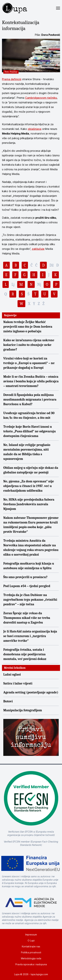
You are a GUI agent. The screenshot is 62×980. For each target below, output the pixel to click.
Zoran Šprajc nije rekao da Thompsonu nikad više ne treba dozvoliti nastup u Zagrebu (27, 618)
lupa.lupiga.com (39, 974)
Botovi (8, 701)
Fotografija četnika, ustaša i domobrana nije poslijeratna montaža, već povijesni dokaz (25, 654)
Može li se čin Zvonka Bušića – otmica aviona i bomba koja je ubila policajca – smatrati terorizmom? (31, 381)
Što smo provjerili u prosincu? (25, 577)
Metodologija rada (31, 958)
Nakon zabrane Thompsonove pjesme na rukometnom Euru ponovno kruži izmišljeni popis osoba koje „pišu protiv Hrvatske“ (31, 525)
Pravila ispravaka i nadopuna (31, 964)
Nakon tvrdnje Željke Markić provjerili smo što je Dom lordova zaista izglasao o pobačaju (28, 327)
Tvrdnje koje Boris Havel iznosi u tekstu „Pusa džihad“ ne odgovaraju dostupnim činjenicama (30, 431)
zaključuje (38, 249)
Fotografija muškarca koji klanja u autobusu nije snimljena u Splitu (29, 566)
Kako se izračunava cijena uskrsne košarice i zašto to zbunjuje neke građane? (29, 345)
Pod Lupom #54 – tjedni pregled (27, 586)
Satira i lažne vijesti (18, 683)
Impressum (31, 935)
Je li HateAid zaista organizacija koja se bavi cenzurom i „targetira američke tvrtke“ (30, 636)
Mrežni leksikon (15, 668)
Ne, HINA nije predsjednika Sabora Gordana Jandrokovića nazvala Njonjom (29, 504)
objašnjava (35, 129)
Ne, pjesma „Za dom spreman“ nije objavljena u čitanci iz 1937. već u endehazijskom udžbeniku (29, 486)
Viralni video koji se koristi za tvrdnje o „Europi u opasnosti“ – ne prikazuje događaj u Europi (29, 363)
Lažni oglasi (12, 674)
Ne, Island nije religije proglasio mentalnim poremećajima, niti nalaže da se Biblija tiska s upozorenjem (27, 452)
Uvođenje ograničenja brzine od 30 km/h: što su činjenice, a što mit (29, 415)
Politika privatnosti (31, 952)
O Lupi (31, 940)
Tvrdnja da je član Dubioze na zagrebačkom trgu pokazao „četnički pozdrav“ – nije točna (30, 600)
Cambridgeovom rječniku (41, 98)
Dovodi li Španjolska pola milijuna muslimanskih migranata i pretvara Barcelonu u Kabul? (30, 399)
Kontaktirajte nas (31, 946)
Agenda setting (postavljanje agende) (31, 692)
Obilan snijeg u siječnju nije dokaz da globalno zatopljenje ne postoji (31, 470)
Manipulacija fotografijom (23, 710)
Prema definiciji (12, 79)
